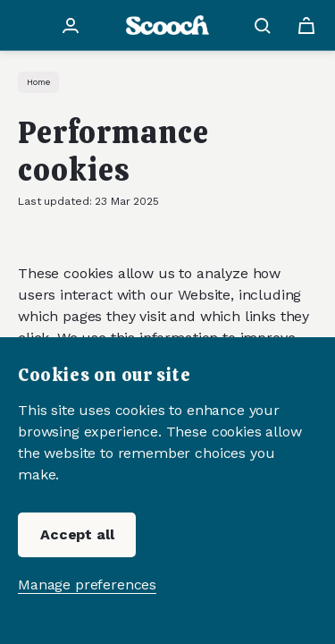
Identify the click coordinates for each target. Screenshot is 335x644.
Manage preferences (87, 585)
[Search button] (265, 25)
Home (38, 82)
